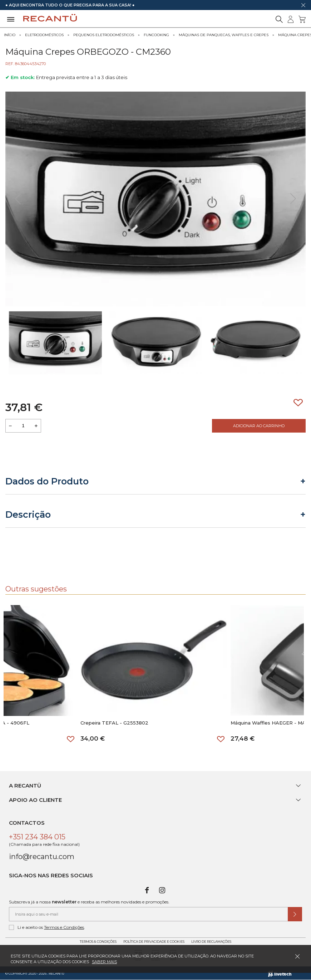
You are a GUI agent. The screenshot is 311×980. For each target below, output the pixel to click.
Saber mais (104, 962)
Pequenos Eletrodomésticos (104, 35)
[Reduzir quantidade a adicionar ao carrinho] (10, 426)
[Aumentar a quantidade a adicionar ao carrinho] (36, 426)
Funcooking (156, 35)
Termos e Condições (64, 927)
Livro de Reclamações (211, 942)
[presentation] (18, 199)
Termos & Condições (98, 942)
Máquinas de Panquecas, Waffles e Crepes (224, 35)
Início (10, 35)
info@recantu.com (42, 857)
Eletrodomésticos (44, 35)
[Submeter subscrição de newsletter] (295, 914)
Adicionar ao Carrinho (259, 426)
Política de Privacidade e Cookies (154, 942)
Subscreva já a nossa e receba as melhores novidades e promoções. (89, 902)
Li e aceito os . (47, 927)
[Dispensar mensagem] (303, 5)
